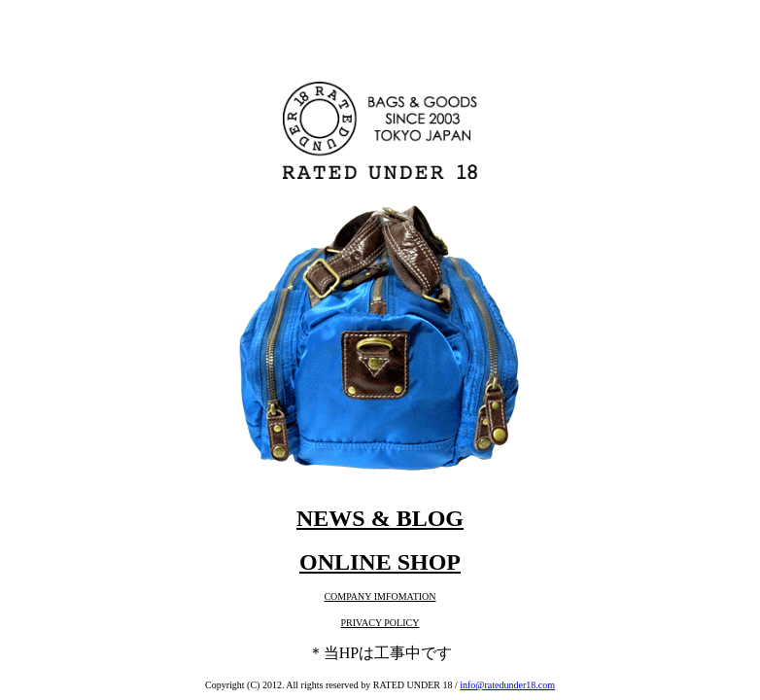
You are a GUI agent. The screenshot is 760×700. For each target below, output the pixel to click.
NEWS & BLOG (380, 518)
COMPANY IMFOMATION (380, 596)
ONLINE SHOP (380, 562)
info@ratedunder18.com (507, 685)
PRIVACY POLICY (380, 623)
